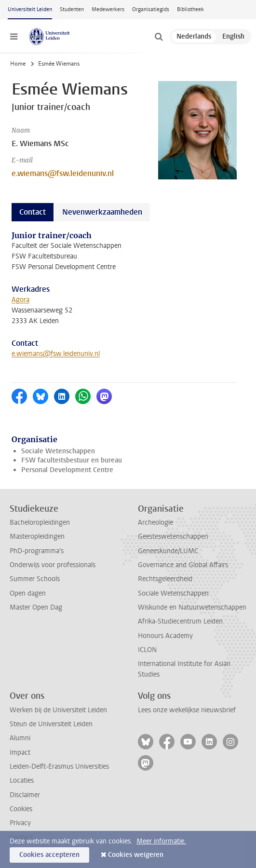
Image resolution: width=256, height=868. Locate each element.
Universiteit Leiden (30, 9)
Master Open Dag (36, 607)
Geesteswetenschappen (173, 536)
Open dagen (28, 593)
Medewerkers (108, 9)
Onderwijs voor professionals (53, 565)
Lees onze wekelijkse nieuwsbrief (187, 710)
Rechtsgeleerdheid (165, 579)
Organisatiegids (151, 9)
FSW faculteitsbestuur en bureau (72, 460)
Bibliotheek (190, 9)
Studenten (72, 9)
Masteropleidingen (37, 536)
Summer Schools (35, 579)
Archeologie (155, 522)
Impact (20, 753)
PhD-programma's (37, 551)
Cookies (21, 809)
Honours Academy (165, 636)
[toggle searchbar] (159, 37)
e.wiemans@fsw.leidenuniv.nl (63, 173)
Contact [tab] (33, 212)
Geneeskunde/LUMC (168, 551)
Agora (20, 300)
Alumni (20, 738)
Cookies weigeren (136, 855)
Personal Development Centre (67, 470)
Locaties (22, 780)
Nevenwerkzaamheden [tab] (102, 212)
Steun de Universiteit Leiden (51, 724)
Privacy (20, 823)
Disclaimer (25, 795)
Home (18, 64)
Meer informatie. (161, 841)
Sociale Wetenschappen (58, 451)
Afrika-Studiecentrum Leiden (180, 621)
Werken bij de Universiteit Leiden (58, 710)
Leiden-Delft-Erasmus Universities (59, 766)
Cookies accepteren (49, 855)
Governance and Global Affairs (183, 565)
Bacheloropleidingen (40, 522)
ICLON (147, 650)
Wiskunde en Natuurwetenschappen (192, 607)
